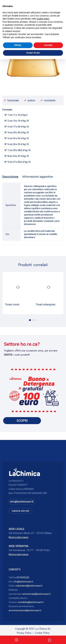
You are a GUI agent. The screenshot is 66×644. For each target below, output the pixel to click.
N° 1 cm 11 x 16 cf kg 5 (16, 115)
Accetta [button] (48, 630)
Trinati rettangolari (46, 306)
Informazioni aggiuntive (38, 178)
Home (5, 33)
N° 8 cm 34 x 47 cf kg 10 (17, 157)
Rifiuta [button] (18, 630)
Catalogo (16, 33)
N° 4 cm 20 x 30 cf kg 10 (17, 133)
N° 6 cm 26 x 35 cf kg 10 (17, 145)
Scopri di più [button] (33, 638)
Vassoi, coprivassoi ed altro (37, 33)
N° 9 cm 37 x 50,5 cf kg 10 (18, 163)
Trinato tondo (12, 306)
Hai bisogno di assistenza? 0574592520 (33, 23)
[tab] (10, 178)
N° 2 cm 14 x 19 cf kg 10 (17, 121)
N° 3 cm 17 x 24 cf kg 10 (17, 127)
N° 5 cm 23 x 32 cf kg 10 (17, 139)
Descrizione (10, 178)
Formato (7, 110)
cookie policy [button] (43, 604)
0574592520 (23, 579)
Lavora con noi (20, 512)
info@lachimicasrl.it (22, 503)
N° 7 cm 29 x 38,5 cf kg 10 (18, 151)
